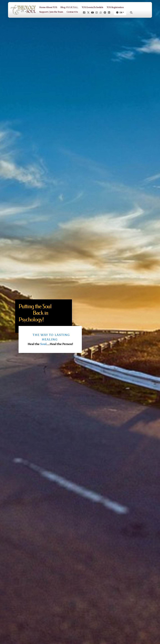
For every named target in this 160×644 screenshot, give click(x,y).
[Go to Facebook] (84, 13)
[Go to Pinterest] (105, 13)
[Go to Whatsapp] (101, 13)
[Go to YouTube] (92, 13)
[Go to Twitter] (88, 13)
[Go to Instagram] (96, 13)
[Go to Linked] (109, 13)
